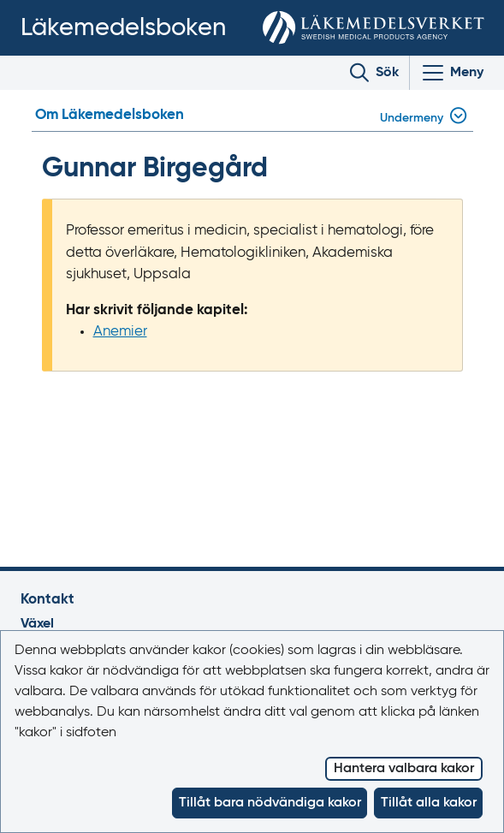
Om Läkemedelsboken (110, 115)
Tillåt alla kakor (429, 803)
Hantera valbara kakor (404, 769)
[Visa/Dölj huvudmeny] (452, 73)
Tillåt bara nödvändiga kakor (270, 803)
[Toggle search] (374, 73)
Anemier (120, 332)
